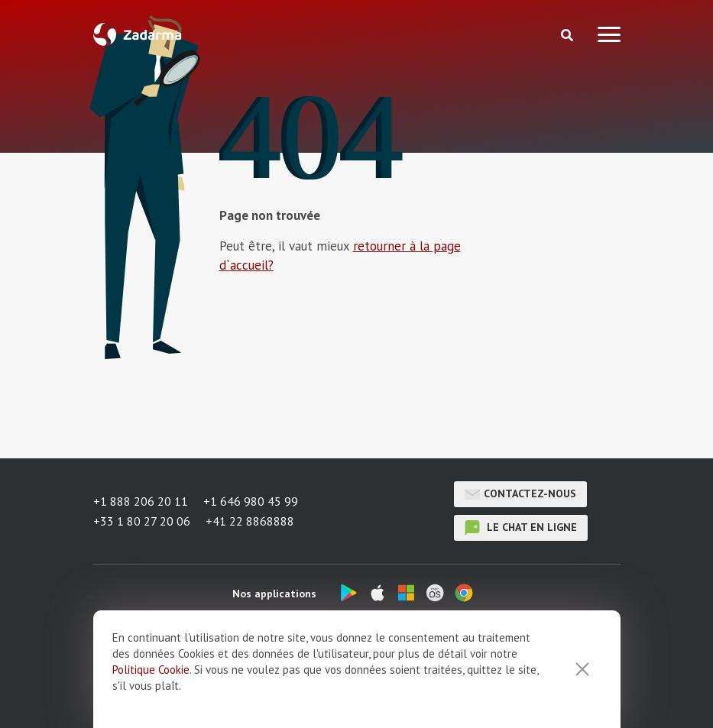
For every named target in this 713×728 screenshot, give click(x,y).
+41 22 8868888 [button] (250, 521)
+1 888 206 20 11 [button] (141, 501)
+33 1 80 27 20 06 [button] (142, 521)
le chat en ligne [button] (521, 528)
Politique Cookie (151, 690)
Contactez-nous (520, 494)
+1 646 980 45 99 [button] (251, 501)
